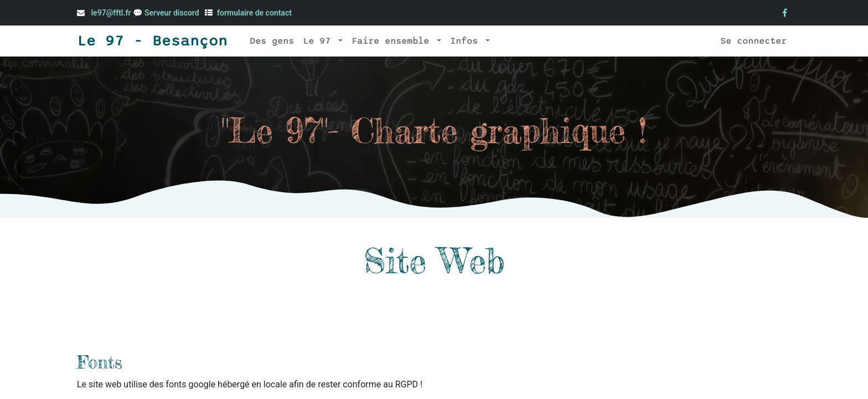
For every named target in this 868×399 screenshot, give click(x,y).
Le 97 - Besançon (152, 41)
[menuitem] (272, 41)
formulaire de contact (254, 13)
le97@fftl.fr (111, 13)
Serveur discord (173, 13)
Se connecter (753, 41)
